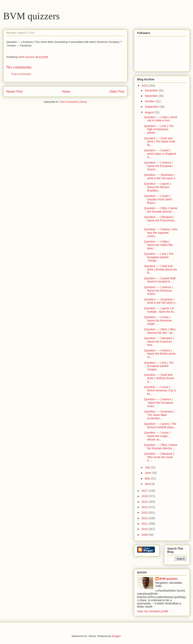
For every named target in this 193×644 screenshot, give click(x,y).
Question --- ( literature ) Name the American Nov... (159, 342)
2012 (145, 518)
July (148, 467)
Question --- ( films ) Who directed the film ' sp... (160, 331)
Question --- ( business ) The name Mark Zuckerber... (159, 415)
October (150, 101)
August (149, 112)
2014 (145, 507)
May (148, 478)
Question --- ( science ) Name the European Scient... (158, 166)
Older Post (117, 92)
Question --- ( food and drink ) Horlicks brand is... (159, 378)
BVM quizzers (31, 16)
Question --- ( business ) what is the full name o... (161, 301)
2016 (145, 496)
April (148, 484)
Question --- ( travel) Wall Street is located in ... (160, 280)
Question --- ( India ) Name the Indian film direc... (159, 245)
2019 (145, 86)
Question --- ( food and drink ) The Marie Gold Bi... (160, 142)
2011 (145, 524)
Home (66, 92)
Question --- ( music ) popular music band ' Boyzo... (159, 199)
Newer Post (15, 92)
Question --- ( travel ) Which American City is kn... (160, 390)
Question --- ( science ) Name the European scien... (159, 403)
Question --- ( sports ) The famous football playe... (160, 425)
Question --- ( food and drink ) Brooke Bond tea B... (160, 269)
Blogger (116, 636)
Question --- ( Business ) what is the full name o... (161, 177)
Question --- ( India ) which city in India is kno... (161, 119)
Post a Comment (21, 74)
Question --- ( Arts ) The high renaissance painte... (159, 129)
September (152, 107)
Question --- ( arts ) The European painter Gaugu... (159, 257)
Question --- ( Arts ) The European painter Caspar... (159, 366)
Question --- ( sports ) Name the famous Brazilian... (158, 187)
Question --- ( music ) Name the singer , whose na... (157, 436)
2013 (145, 513)
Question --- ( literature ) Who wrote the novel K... (159, 457)
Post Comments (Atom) (73, 102)
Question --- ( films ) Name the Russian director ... (161, 210)
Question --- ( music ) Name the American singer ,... (158, 320)
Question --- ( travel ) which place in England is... (160, 154)
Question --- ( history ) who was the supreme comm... (161, 233)
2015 (145, 502)
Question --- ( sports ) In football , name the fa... (160, 310)
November (152, 96)
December (152, 90)
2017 (145, 491)
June (148, 473)
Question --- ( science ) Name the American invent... (158, 291)
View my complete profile (153, 611)
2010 (145, 529)
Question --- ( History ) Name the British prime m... (160, 354)
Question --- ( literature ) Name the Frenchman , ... (160, 220)
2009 (145, 535)
